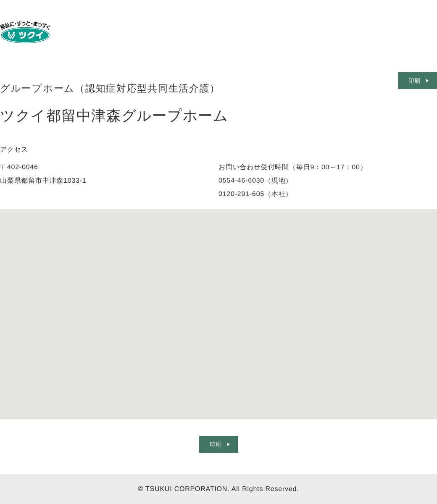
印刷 (215, 444)
